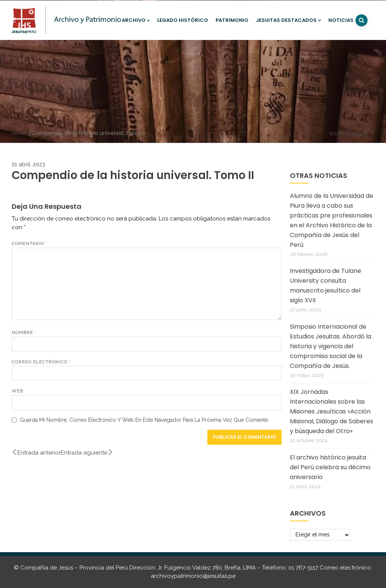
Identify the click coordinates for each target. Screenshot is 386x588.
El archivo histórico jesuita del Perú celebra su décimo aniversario (330, 467)
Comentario (30, 243)
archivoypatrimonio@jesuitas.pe (193, 576)
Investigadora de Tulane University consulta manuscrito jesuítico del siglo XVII (325, 286)
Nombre (24, 332)
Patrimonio (232, 20)
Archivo (136, 20)
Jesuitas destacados (288, 20)
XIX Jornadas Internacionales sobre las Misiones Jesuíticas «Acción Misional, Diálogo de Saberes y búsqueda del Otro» (332, 411)
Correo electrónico (41, 362)
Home (20, 133)
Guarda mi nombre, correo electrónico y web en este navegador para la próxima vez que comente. (145, 420)
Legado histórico (183, 20)
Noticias (341, 20)
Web (18, 391)
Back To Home (348, 133)
